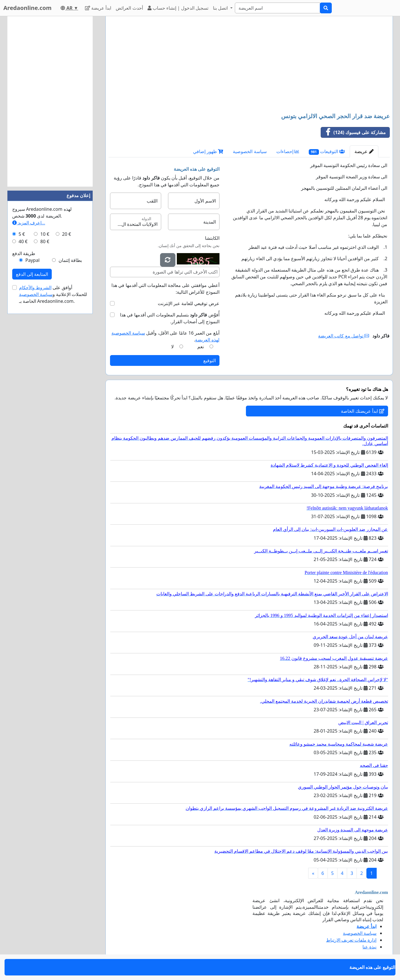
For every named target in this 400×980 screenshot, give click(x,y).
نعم (201, 347)
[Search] (277, 8)
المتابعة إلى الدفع (32, 274)
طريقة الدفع (24, 253)
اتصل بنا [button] (221, 8)
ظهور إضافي (208, 151)
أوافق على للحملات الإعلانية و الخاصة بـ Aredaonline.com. (53, 294)
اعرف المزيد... (29, 223)
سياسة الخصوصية (250, 151)
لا (172, 347)
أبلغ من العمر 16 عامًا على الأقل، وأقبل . (165, 336)
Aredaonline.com (27, 8)
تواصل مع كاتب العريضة (344, 336)
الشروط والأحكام (35, 287)
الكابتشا (212, 238)
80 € (45, 241)
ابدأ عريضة (98, 8)
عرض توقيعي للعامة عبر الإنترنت (189, 303)
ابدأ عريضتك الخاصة (362, 411)
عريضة (364, 151)
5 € (22, 234)
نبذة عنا (369, 947)
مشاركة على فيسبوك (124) (354, 132)
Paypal (32, 260)
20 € (67, 234)
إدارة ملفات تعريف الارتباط (351, 940)
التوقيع (210, 360)
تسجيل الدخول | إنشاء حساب (178, 8)
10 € (45, 234)
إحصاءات (288, 151)
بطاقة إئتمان (70, 260)
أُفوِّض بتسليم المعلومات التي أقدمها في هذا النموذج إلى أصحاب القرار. (170, 318)
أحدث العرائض (129, 8)
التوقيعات (327, 152)
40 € (23, 241)
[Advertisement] (249, 65)
